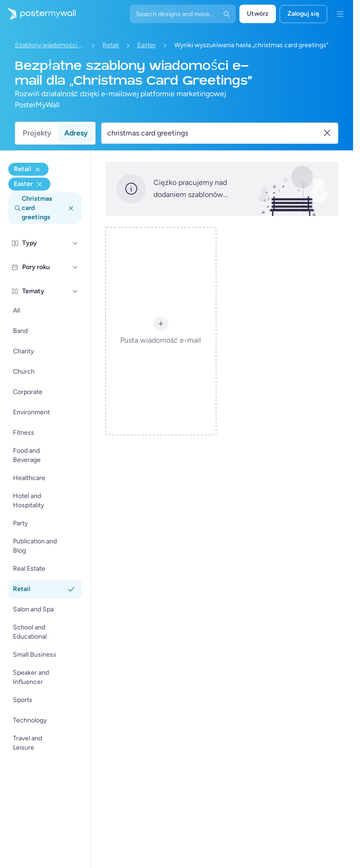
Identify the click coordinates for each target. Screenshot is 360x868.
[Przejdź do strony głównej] (38, 14)
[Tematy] (75, 291)
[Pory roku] (75, 267)
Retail (111, 45)
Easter (146, 45)
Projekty (37, 133)
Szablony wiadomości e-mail (49, 45)
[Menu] (340, 14)
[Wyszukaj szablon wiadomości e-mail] (214, 133)
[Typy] (75, 243)
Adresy (76, 133)
